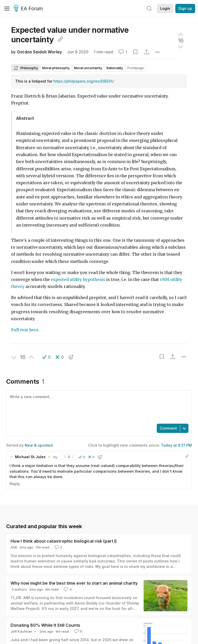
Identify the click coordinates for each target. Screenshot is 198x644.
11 (78, 631)
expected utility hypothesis (78, 280)
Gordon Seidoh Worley (39, 52)
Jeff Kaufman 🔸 (24, 631)
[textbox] (98, 407)
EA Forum (29, 9)
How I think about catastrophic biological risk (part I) (64, 541)
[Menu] (7, 9)
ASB (14, 547)
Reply (15, 484)
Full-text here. (25, 330)
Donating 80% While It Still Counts (45, 625)
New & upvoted (39, 445)
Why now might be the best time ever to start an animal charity (74, 583)
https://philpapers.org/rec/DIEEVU (84, 81)
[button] (47, 357)
